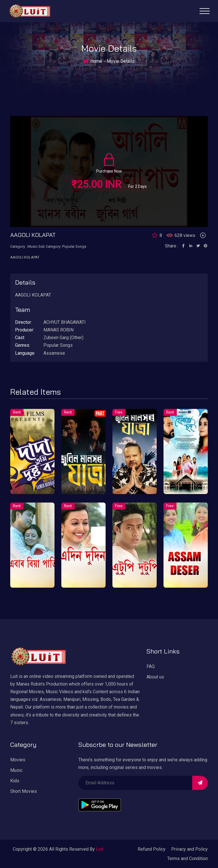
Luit (100, 849)
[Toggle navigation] (205, 11)
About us (155, 677)
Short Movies (24, 791)
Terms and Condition (187, 858)
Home (96, 61)
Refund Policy (152, 849)
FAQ (151, 666)
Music (16, 770)
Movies (18, 760)
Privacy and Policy (189, 849)
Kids (15, 781)
